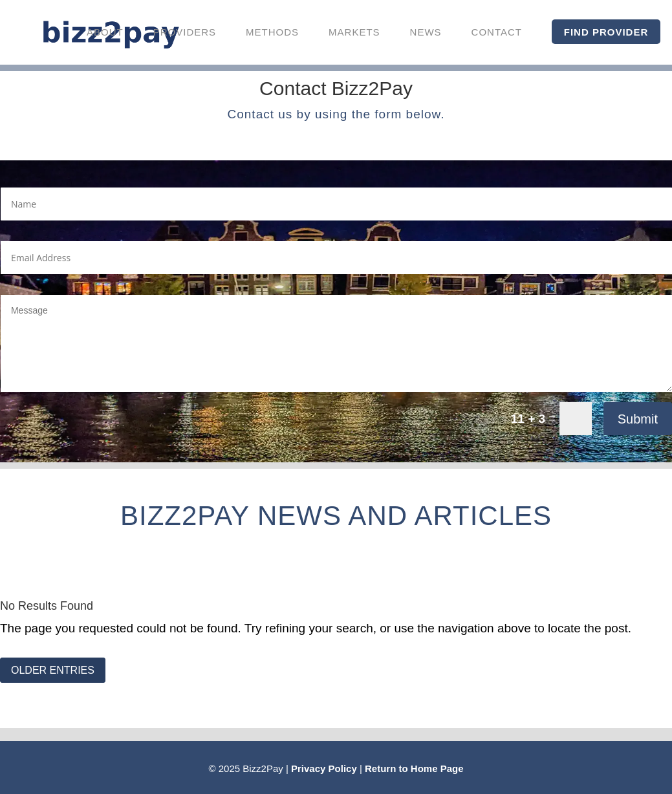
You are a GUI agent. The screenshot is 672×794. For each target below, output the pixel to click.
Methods (272, 32)
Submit (638, 419)
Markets (354, 32)
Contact (497, 32)
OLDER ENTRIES (53, 670)
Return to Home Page (414, 768)
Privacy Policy (324, 768)
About (105, 32)
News (426, 32)
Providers (185, 32)
